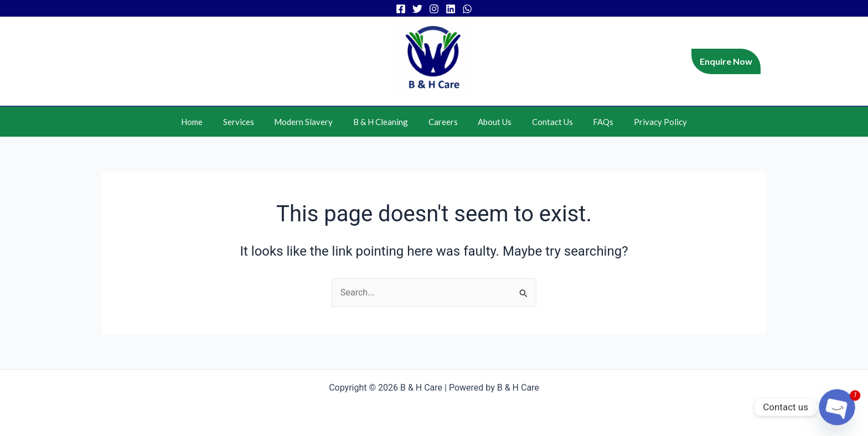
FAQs (593, 122)
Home (207, 122)
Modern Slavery (311, 122)
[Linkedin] (451, 9)
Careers (443, 122)
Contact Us (545, 122)
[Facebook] (401, 9)
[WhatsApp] (467, 9)
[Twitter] (417, 9)
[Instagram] (434, 9)
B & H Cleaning (384, 122)
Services (250, 122)
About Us (491, 122)
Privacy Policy (646, 122)
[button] (726, 61)
